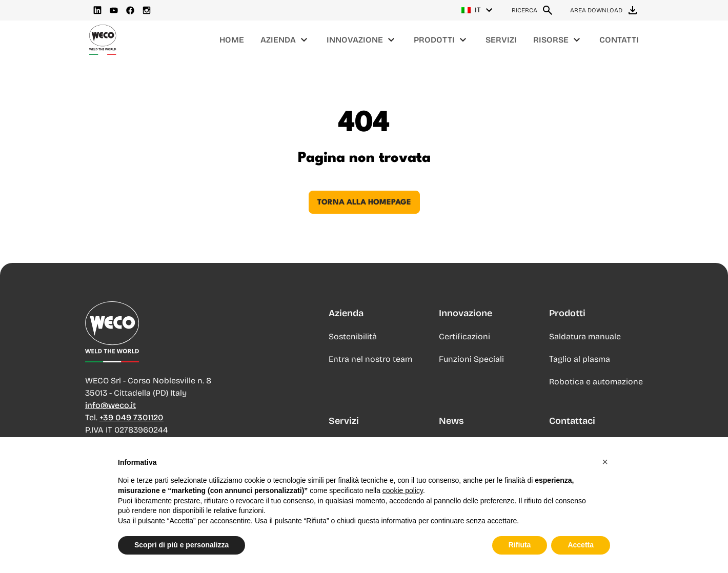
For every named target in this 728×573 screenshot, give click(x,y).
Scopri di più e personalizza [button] (181, 548)
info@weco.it (110, 405)
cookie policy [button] (403, 494)
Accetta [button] (581, 548)
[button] (605, 465)
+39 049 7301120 (132, 417)
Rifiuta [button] (520, 548)
